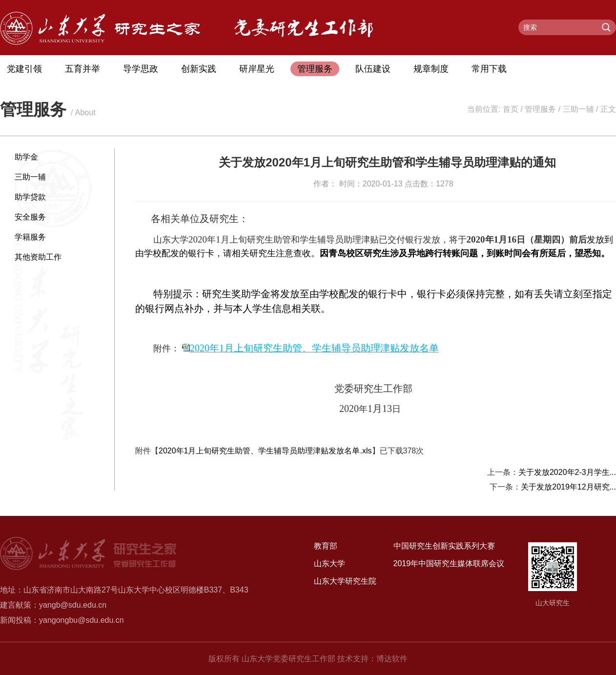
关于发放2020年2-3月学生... (567, 472)
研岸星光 (257, 69)
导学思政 (141, 69)
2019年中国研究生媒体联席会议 (449, 563)
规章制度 (431, 69)
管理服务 (315, 69)
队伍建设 (373, 69)
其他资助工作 (38, 257)
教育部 (326, 546)
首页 (511, 109)
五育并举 (82, 69)
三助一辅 (578, 109)
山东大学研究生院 (345, 581)
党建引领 (24, 69)
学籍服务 (30, 237)
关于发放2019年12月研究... (568, 487)
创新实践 (199, 69)
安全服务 (30, 217)
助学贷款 (30, 197)
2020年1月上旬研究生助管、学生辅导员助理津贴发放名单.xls (265, 451)
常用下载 (489, 69)
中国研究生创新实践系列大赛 (444, 546)
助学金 (26, 157)
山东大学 (329, 563)
